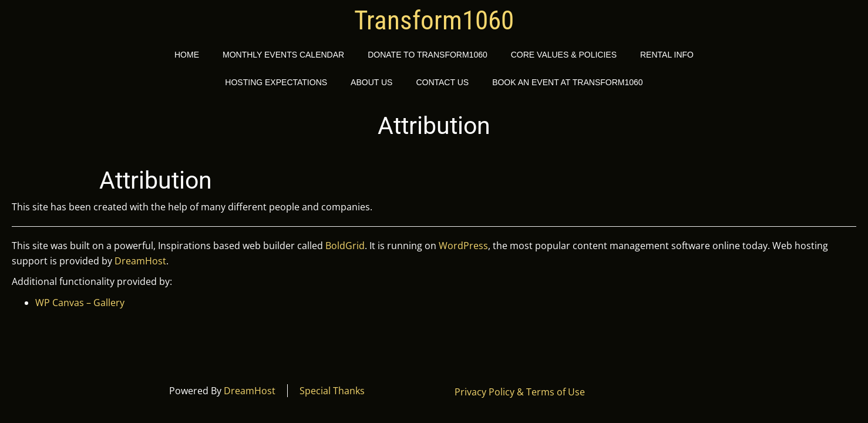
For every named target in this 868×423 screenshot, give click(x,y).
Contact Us (442, 82)
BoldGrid (345, 246)
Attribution (156, 180)
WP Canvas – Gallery (80, 303)
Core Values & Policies (564, 55)
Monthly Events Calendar (283, 55)
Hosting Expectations (276, 82)
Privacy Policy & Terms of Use (520, 392)
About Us (371, 82)
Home (187, 55)
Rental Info (667, 55)
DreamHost (140, 261)
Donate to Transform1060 (428, 55)
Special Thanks (332, 391)
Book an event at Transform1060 (568, 82)
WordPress (463, 246)
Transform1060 (434, 21)
